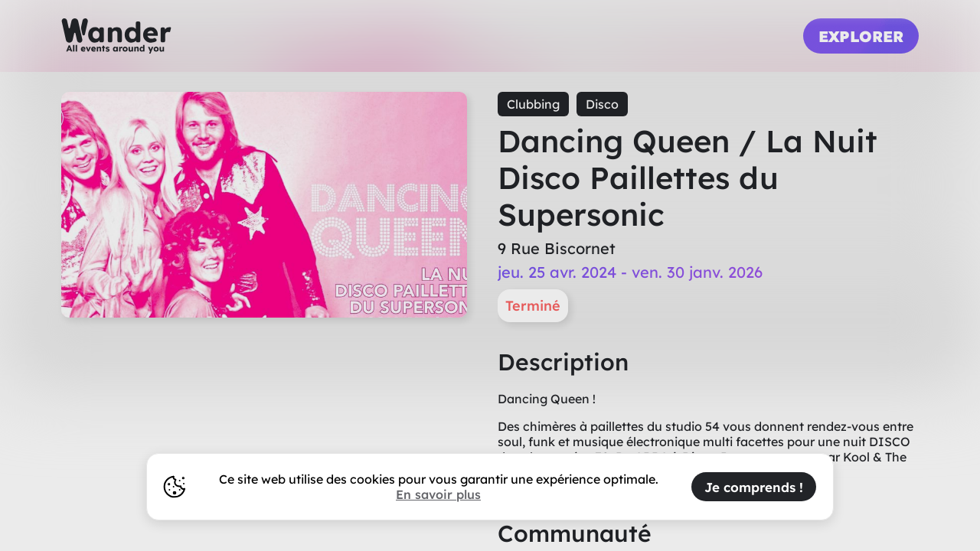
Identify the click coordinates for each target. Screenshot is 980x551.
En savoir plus (438, 494)
